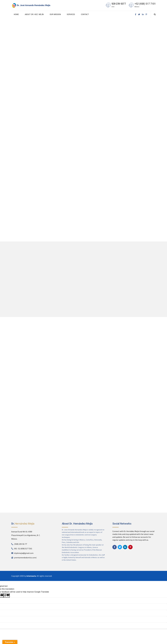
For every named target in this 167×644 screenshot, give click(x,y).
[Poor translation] (7, 595)
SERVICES (71, 14)
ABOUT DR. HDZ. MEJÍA (34, 14)
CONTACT (85, 14)
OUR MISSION (55, 14)
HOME (16, 14)
